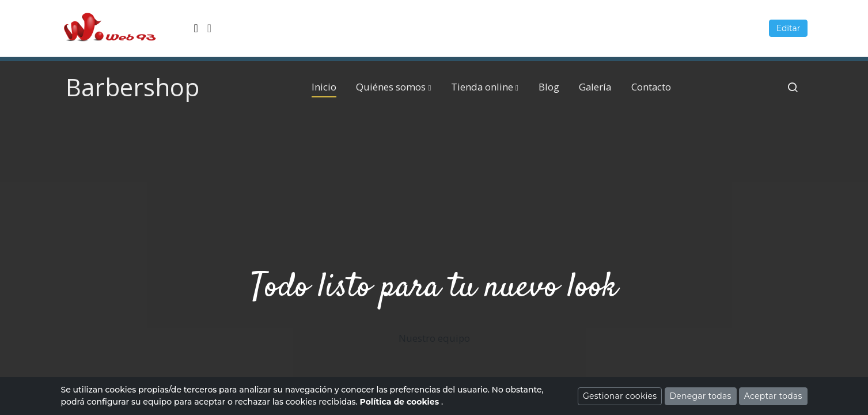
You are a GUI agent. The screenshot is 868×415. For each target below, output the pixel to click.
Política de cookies (401, 402)
